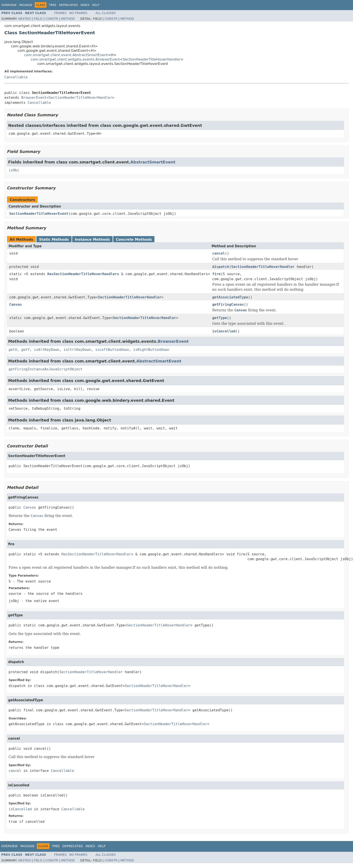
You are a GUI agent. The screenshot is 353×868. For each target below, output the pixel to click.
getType (220, 318)
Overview (9, 5)
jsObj (14, 170)
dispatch (221, 267)
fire (216, 274)
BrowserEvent (34, 98)
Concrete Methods (134, 239)
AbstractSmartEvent (153, 162)
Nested (25, 19)
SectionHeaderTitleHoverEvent (39, 214)
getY (26, 350)
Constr (52, 19)
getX (13, 350)
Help (96, 5)
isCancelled (224, 331)
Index (85, 5)
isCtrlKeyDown (77, 350)
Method (68, 19)
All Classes (106, 13)
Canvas (16, 304)
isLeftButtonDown (112, 350)
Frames (60, 13)
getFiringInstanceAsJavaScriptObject (46, 369)
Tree (53, 5)
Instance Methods (92, 239)
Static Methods (54, 239)
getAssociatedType (230, 297)
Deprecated (68, 5)
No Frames (78, 13)
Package (26, 5)
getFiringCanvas (228, 304)
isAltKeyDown (47, 350)
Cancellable (16, 77)
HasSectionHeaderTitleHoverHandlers (83, 274)
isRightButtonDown (151, 350)
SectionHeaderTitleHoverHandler (152, 59)
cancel (219, 253)
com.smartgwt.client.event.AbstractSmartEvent (66, 55)
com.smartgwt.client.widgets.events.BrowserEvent (75, 59)
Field (38, 19)
